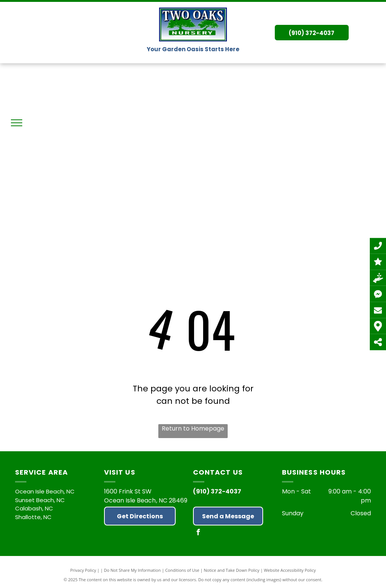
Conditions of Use (182, 570)
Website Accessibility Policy (290, 570)
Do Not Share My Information (132, 570)
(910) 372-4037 (217, 491)
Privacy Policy (83, 570)
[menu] (17, 123)
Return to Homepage (193, 428)
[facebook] (198, 533)
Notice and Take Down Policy (232, 570)
